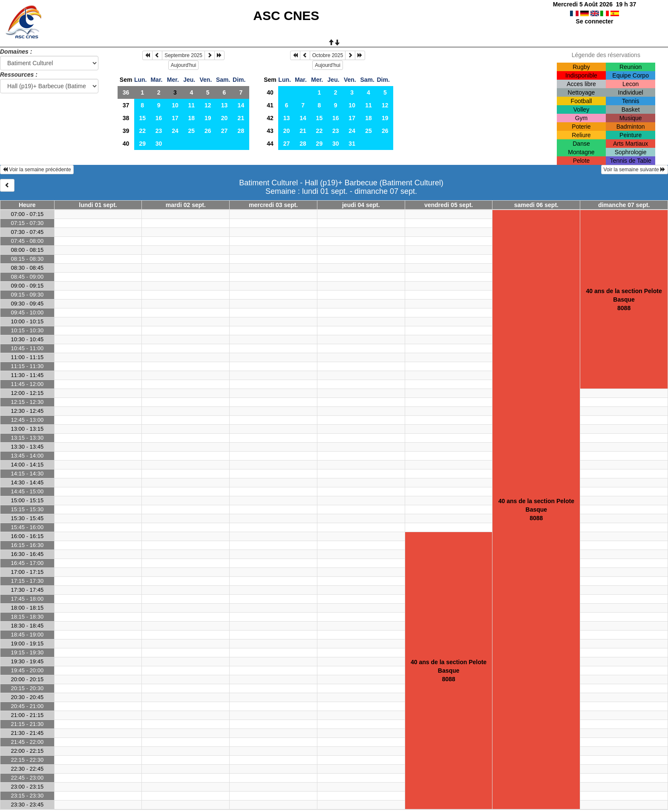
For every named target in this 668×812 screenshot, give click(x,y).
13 (225, 105)
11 (192, 105)
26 (208, 131)
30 (159, 144)
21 (241, 118)
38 (126, 118)
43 (270, 131)
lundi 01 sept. (98, 205)
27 (225, 131)
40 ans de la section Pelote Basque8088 (536, 510)
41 (270, 105)
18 (192, 118)
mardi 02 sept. (186, 205)
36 (126, 92)
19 (208, 118)
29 (142, 144)
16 (159, 118)
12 (208, 105)
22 (142, 131)
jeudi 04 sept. (361, 205)
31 (352, 144)
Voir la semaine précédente (37, 170)
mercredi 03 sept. (273, 205)
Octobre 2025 (328, 55)
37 (126, 105)
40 (126, 144)
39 (126, 131)
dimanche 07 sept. (624, 205)
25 (192, 131)
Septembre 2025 (183, 55)
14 (241, 105)
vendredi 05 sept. (449, 205)
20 (225, 118)
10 (175, 105)
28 (241, 131)
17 (175, 118)
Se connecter (595, 21)
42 (270, 118)
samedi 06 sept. (536, 205)
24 (175, 131)
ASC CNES (286, 16)
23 (159, 131)
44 (270, 144)
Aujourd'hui (184, 65)
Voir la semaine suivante (635, 170)
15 (142, 118)
